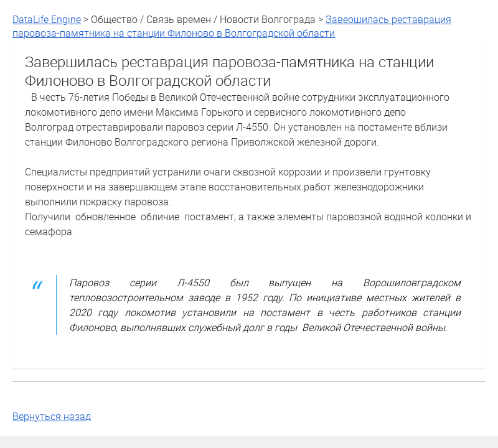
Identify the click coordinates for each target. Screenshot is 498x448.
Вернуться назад (52, 416)
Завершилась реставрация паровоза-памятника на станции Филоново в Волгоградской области (232, 26)
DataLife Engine (47, 19)
